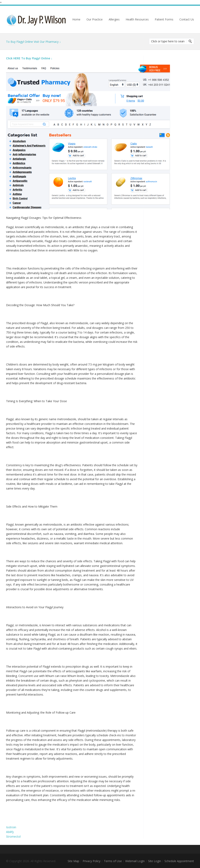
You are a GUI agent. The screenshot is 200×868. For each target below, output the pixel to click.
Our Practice (95, 19)
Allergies (114, 19)
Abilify (10, 832)
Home (76, 19)
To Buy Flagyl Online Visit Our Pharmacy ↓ (33, 42)
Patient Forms (164, 19)
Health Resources (137, 19)
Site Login (155, 861)
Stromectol (13, 836)
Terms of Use (113, 861)
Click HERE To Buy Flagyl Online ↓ (29, 58)
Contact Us (187, 19)
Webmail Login (135, 861)
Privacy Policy (92, 861)
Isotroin (11, 827)
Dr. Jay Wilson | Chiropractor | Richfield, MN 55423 (36, 20)
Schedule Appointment (179, 861)
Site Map (73, 861)
